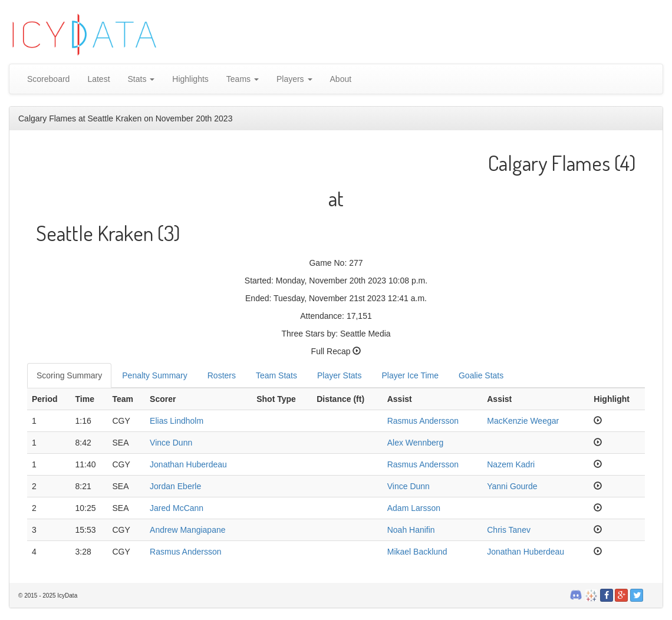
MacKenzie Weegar (523, 421)
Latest (98, 79)
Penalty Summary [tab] (154, 375)
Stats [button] (141, 79)
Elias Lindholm (177, 421)
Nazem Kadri (511, 464)
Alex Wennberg (415, 443)
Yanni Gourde (512, 486)
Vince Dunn (171, 443)
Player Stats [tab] (339, 375)
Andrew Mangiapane (187, 530)
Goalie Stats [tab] (481, 375)
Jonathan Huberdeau (188, 464)
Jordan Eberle (175, 486)
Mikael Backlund (417, 552)
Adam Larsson (414, 508)
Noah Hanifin (411, 530)
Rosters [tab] (222, 375)
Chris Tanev (509, 530)
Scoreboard (48, 79)
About (341, 79)
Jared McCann (177, 508)
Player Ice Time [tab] (410, 375)
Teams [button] (243, 79)
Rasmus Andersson (423, 421)
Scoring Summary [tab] (69, 375)
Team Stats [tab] (276, 375)
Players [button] (294, 79)
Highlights (190, 79)
